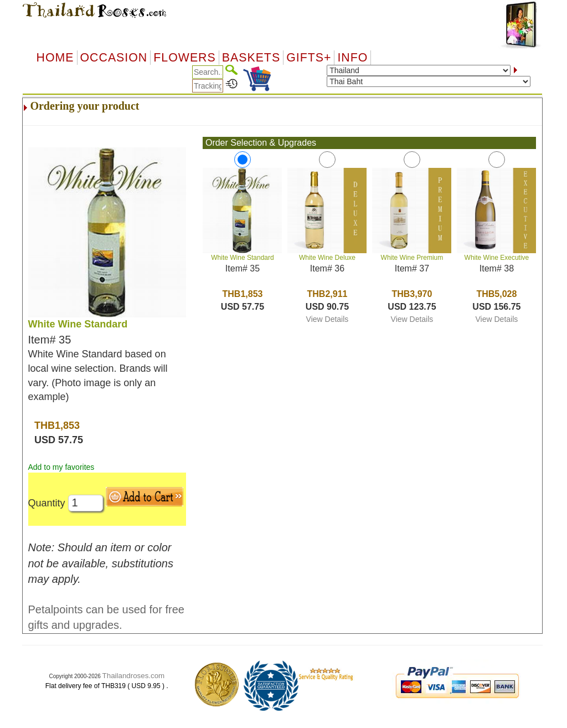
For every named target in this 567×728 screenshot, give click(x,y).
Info (352, 58)
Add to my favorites (61, 467)
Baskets (251, 58)
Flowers (184, 58)
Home (55, 58)
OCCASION (114, 58)
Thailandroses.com (134, 676)
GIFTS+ (309, 58)
